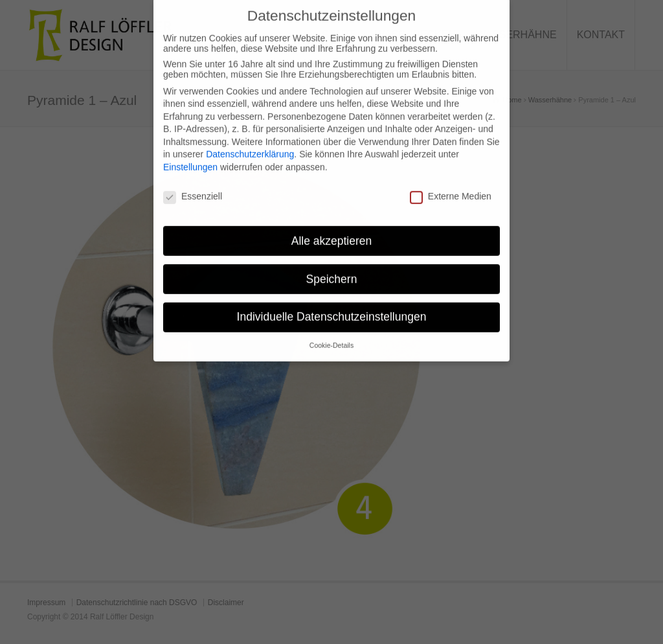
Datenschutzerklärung (250, 146)
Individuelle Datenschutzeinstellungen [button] (332, 308)
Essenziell (193, 188)
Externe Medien (451, 188)
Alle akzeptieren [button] (332, 232)
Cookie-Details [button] (331, 337)
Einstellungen (190, 159)
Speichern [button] (332, 270)
